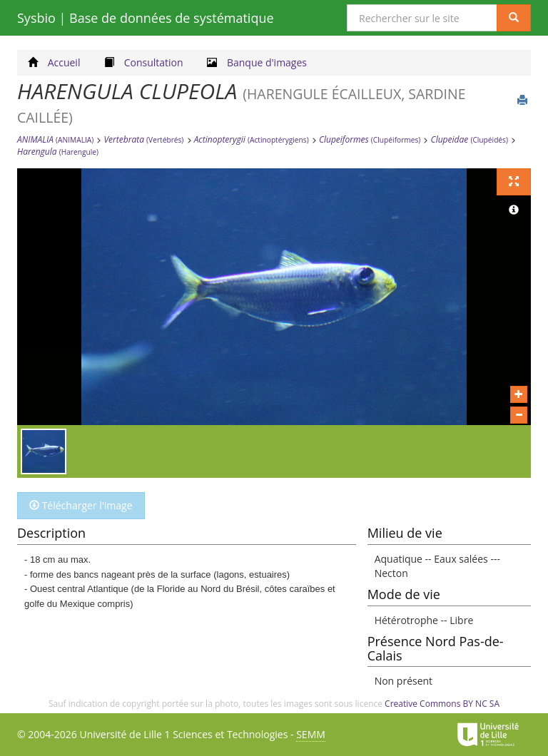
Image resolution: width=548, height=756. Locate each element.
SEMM (311, 734)
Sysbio (146, 18)
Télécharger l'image (81, 505)
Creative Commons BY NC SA (442, 704)
